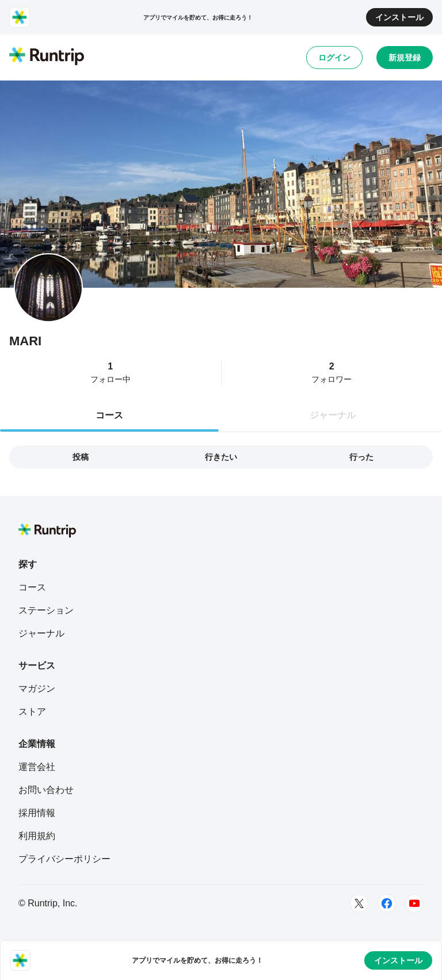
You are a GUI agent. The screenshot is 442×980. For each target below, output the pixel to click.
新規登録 (405, 58)
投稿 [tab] (81, 457)
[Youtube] (414, 903)
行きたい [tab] (221, 457)
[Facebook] (387, 903)
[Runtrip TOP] (47, 57)
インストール (399, 17)
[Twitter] (359, 903)
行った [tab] (361, 457)
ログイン (334, 58)
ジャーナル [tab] (333, 415)
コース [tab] (109, 415)
